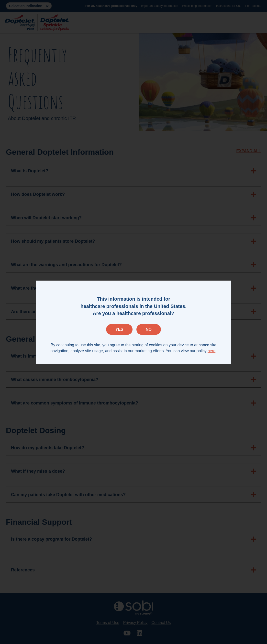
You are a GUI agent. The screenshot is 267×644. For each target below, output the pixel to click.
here (211, 351)
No (149, 329)
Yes (119, 329)
